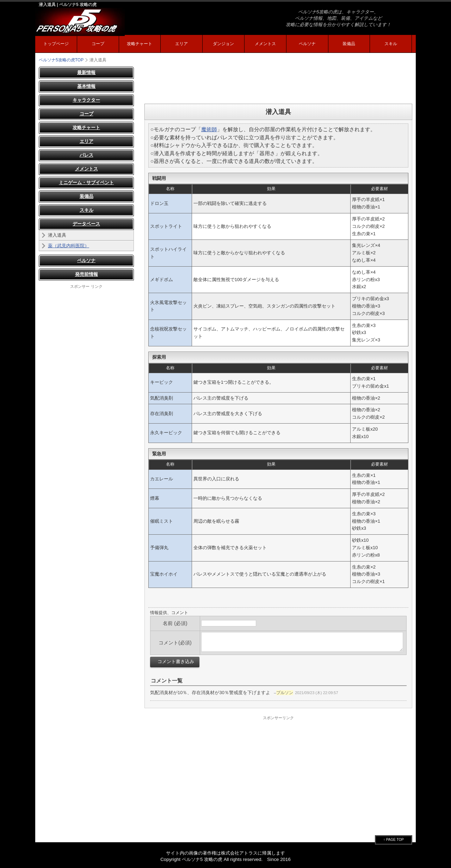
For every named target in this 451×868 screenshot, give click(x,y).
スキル (391, 44)
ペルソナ (307, 44)
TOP (61, 60)
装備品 (349, 44)
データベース (86, 224)
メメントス (265, 44)
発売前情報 (87, 274)
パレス (87, 155)
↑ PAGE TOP (394, 840)
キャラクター (86, 100)
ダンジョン (223, 44)
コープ (98, 44)
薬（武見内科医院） (69, 246)
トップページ (56, 44)
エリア (181, 44)
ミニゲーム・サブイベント (86, 183)
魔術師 (209, 129)
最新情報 (86, 72)
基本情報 (86, 86)
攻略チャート (140, 44)
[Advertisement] (278, 83)
